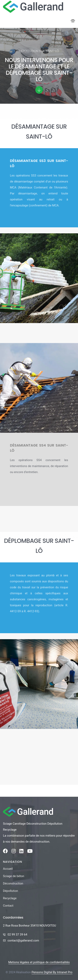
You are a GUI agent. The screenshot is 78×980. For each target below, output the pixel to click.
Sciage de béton (14, 876)
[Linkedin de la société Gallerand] (21, 852)
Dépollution (11, 891)
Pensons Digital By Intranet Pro (52, 972)
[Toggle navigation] (73, 21)
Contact (8, 906)
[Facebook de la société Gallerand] (5, 852)
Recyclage (10, 898)
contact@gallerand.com (23, 941)
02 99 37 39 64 (17, 935)
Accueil (8, 869)
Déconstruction (13, 883)
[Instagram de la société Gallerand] (14, 852)
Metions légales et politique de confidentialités (39, 962)
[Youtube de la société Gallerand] (30, 852)
